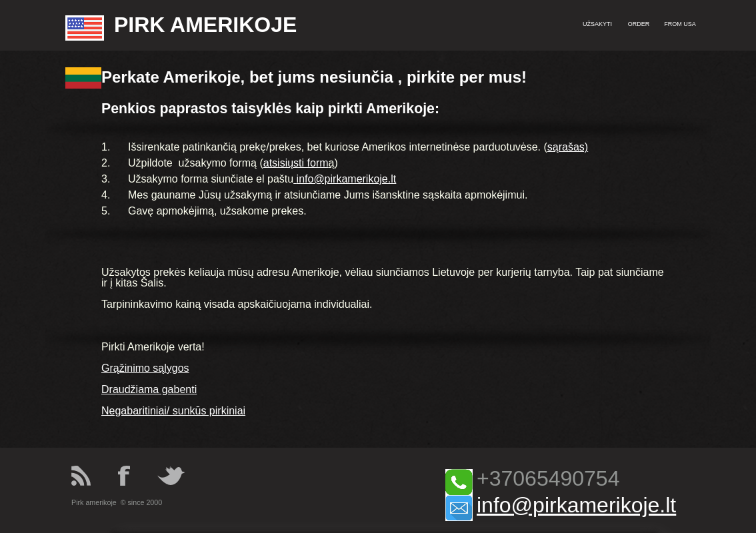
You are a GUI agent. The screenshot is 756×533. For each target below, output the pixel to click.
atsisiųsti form (296, 163)
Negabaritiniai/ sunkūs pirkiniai (173, 411)
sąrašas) (568, 147)
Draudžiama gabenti (149, 389)
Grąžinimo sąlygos (145, 368)
